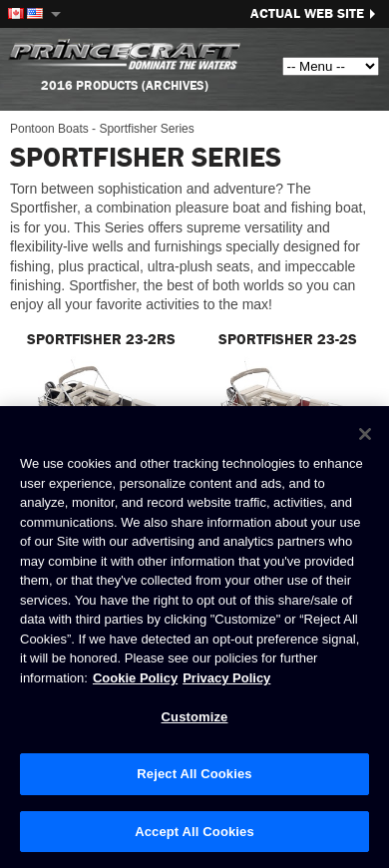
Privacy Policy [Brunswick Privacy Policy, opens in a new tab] (226, 678)
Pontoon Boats (49, 129)
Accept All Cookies (194, 832)
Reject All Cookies (194, 775)
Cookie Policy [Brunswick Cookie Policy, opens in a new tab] (135, 678)
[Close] (365, 435)
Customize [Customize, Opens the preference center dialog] (195, 718)
